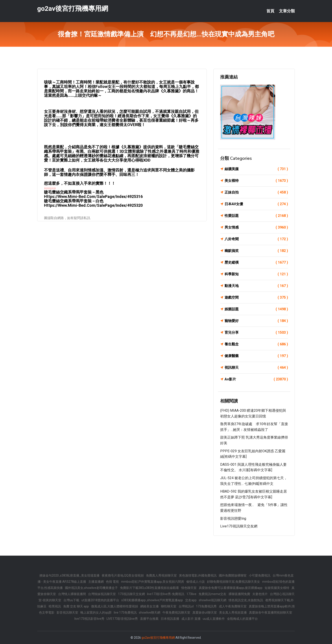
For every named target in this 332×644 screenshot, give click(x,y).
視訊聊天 (256, 368)
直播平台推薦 (149, 619)
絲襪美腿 (256, 169)
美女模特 (256, 181)
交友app (191, 600)
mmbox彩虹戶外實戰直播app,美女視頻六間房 (153, 582)
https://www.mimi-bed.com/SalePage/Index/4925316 (93, 196)
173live (191, 594)
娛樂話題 (256, 309)
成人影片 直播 (191, 619)
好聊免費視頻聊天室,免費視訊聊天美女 (233, 582)
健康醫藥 (256, 356)
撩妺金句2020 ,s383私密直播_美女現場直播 (69, 575)
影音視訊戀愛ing (233, 518)
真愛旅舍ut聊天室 (205, 612)
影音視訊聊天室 (67, 612)
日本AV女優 (256, 204)
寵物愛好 (256, 321)
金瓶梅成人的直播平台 (242, 619)
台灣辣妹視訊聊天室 (102, 594)
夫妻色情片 (260, 594)
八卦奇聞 (256, 239)
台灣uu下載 (71, 600)
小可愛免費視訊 (260, 575)
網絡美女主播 (149, 606)
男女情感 (256, 227)
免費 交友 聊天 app (76, 606)
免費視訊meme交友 (212, 594)
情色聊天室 (189, 588)
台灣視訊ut (186, 606)
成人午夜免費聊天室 (233, 606)
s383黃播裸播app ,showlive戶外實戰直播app (152, 600)
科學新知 (256, 274)
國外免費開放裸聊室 (233, 575)
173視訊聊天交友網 (131, 594)
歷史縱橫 (256, 262)
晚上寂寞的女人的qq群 (96, 612)
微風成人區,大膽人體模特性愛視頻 (115, 606)
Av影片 (256, 379)
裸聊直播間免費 (239, 594)
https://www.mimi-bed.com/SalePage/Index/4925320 (93, 205)
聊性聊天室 (169, 606)
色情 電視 (112, 582)
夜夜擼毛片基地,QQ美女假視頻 (123, 575)
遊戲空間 (256, 298)
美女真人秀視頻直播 (233, 612)
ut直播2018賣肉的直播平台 (100, 600)
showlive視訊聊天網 (213, 600)
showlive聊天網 (150, 612)
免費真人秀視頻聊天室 (161, 575)
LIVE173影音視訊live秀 (122, 619)
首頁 (270, 11)
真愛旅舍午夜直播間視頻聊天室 (271, 612)
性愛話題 (256, 216)
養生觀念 (256, 344)
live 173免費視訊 (125, 612)
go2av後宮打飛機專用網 (73, 8)
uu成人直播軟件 (214, 619)
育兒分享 (256, 333)
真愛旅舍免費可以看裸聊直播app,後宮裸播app (231, 588)
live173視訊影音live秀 (89, 619)
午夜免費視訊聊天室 (176, 612)
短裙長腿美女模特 (277, 588)
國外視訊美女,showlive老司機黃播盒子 (91, 588)
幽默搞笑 (256, 251)
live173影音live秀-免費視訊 (166, 594)
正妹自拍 (256, 192)
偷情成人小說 (196, 582)
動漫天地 (256, 286)
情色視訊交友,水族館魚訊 (246, 600)
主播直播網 (96, 582)
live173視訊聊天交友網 (239, 526)
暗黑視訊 (55, 606)
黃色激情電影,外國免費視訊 (198, 575)
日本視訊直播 (170, 619)
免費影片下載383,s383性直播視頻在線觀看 (149, 588)
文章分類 (287, 11)
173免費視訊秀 (206, 606)
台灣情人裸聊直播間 (72, 594)
